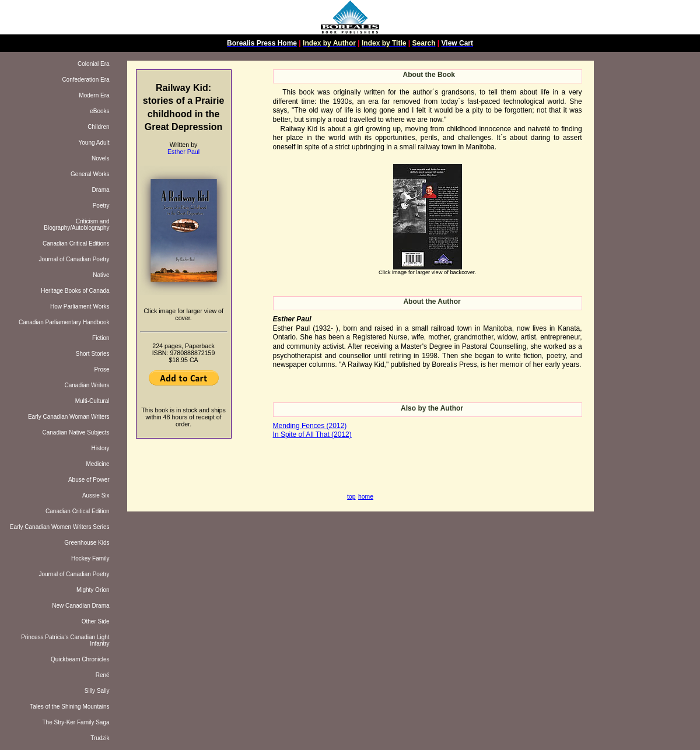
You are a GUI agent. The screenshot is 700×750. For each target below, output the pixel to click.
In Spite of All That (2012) (312, 434)
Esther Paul (183, 152)
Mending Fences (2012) (310, 426)
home (366, 497)
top (351, 497)
